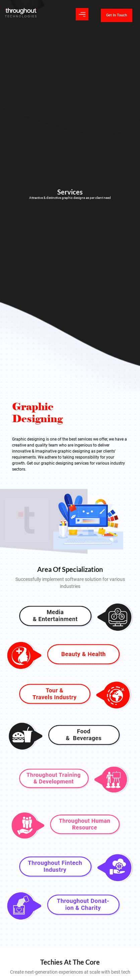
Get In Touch (117, 15)
